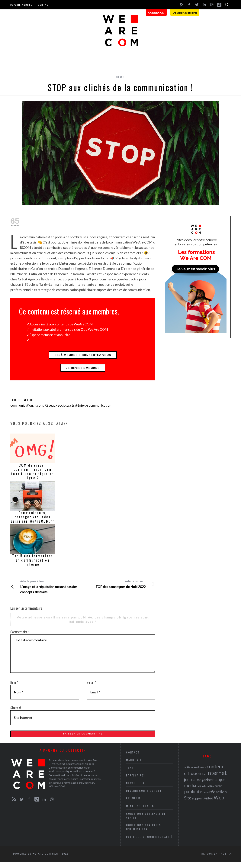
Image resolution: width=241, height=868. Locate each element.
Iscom (39, 409)
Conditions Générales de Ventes (146, 821)
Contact (44, 5)
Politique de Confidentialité (149, 843)
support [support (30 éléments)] (198, 804)
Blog (120, 77)
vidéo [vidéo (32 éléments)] (209, 804)
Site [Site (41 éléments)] (188, 804)
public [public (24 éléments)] (218, 792)
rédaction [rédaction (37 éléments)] (218, 798)
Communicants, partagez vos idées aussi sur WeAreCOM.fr (33, 520)
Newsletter (135, 789)
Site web (16, 711)
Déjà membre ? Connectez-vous (83, 356)
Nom (14, 686)
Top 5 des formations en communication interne (32, 564)
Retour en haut (217, 860)
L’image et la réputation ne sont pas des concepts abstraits (47, 590)
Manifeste (134, 766)
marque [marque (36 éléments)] (219, 785)
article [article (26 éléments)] (189, 773)
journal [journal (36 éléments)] (190, 785)
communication (22, 409)
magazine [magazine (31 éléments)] (204, 786)
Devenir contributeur (144, 797)
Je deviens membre (83, 371)
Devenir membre (21, 5)
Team (130, 774)
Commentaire (20, 635)
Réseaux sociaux (57, 409)
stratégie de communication (91, 409)
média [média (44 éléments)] (190, 791)
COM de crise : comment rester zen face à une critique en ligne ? (32, 475)
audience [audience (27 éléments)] (200, 773)
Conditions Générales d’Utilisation (144, 833)
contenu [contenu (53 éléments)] (216, 773)
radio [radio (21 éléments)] (206, 798)
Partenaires (136, 781)
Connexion (156, 13)
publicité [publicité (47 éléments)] (193, 797)
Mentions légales (140, 812)
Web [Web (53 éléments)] (219, 804)
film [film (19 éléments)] (204, 780)
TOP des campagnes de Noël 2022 (119, 587)
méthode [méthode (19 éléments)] (201, 792)
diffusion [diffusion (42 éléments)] (193, 779)
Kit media (133, 804)
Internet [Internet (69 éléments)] (216, 779)
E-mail (92, 686)
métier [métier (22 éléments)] (210, 792)
